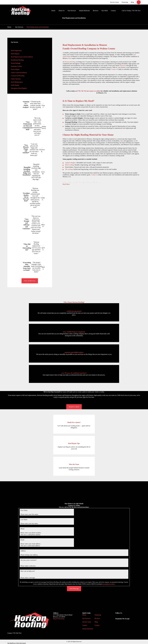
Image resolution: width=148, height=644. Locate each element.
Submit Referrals (88, 629)
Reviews (97, 618)
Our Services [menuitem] (72, 11)
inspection (123, 66)
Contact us (115, 69)
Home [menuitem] (53, 11)
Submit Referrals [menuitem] (84, 11)
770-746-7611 (136, 11)
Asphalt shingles (70, 163)
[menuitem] (30, 51)
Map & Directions (59, 619)
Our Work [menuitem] (105, 11)
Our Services (86, 618)
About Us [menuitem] (61, 11)
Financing (125, 2)
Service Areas (114, 2)
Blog (132, 2)
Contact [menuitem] (113, 11)
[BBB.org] (126, 617)
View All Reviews (30, 281)
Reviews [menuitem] (96, 11)
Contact (97, 625)
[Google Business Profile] (117, 617)
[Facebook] (121, 617)
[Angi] (130, 617)
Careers (85, 625)
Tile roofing (69, 169)
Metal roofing (69, 165)
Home (84, 615)
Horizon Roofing (70, 62)
